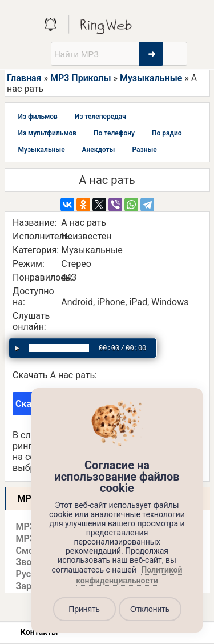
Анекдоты (99, 150)
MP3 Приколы (81, 78)
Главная (24, 78)
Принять (84, 609)
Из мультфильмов (48, 133)
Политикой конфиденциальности (129, 575)
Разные (144, 150)
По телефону (114, 133)
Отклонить (150, 609)
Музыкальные (151, 78)
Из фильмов (38, 117)
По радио (167, 133)
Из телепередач (100, 117)
